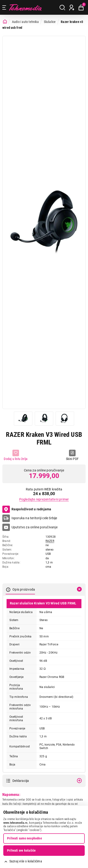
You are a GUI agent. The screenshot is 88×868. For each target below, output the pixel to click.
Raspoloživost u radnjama (27, 509)
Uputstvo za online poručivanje (34, 527)
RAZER (50, 541)
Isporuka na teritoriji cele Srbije (34, 518)
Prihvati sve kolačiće (21, 850)
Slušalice (50, 22)
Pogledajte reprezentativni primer (44, 499)
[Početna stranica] (5, 22)
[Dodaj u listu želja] (16, 455)
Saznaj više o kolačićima (26, 861)
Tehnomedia (25, 7)
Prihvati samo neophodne (25, 838)
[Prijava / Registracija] (72, 7)
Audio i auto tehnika (25, 22)
